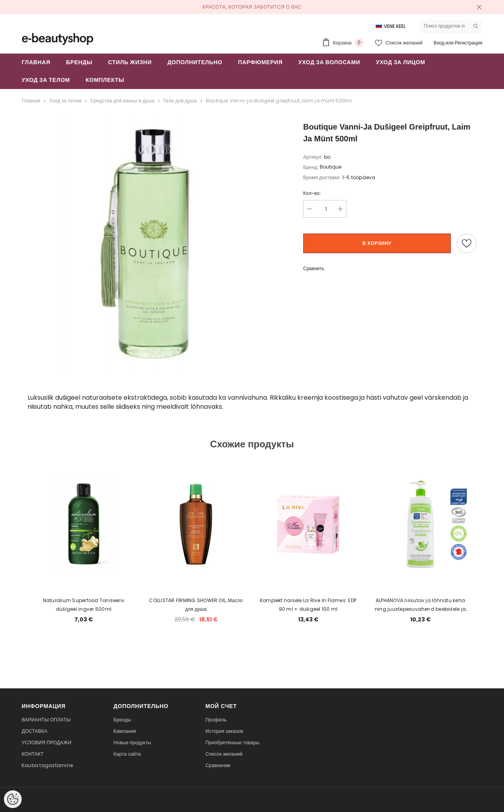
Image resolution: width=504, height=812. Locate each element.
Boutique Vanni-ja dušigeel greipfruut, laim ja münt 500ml (279, 101)
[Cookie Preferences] (13, 799)
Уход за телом (65, 101)
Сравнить (314, 268)
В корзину (377, 243)
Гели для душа (180, 101)
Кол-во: (312, 193)
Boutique (331, 167)
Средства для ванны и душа (122, 101)
